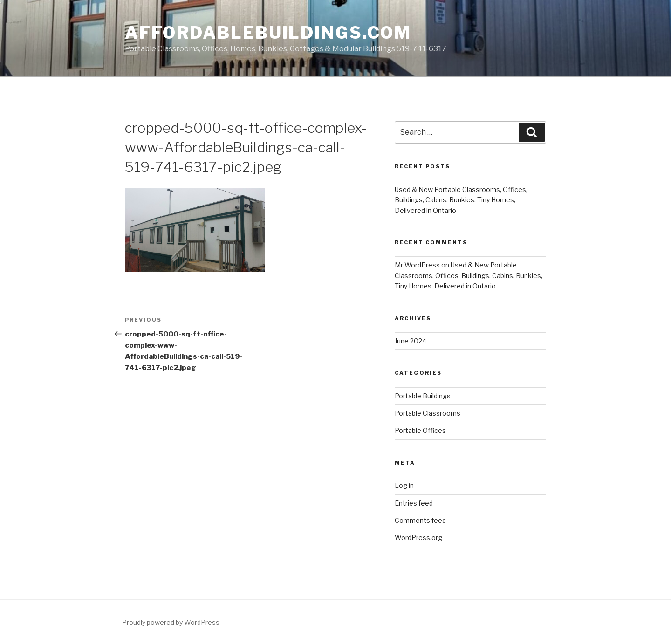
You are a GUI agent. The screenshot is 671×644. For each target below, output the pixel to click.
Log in (404, 485)
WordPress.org (418, 538)
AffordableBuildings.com (268, 33)
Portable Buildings (423, 396)
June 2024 (411, 341)
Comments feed (420, 520)
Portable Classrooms (428, 413)
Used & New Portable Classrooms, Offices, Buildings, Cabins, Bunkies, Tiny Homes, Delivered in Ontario (461, 200)
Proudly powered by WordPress (171, 622)
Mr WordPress (417, 265)
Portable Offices (420, 430)
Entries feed (414, 503)
